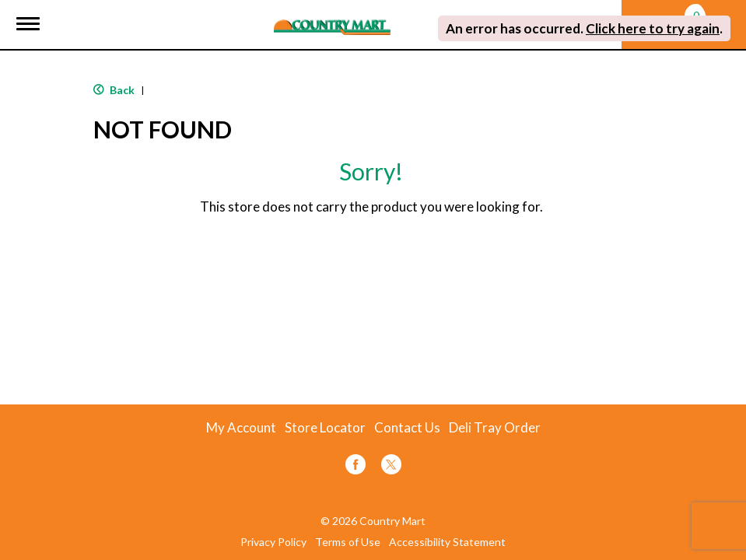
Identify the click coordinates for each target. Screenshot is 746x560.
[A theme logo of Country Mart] (332, 17)
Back (114, 90)
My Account (241, 428)
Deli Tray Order (495, 428)
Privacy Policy (273, 542)
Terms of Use (348, 542)
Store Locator (325, 428)
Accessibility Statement (447, 542)
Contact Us (407, 428)
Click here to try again (653, 28)
